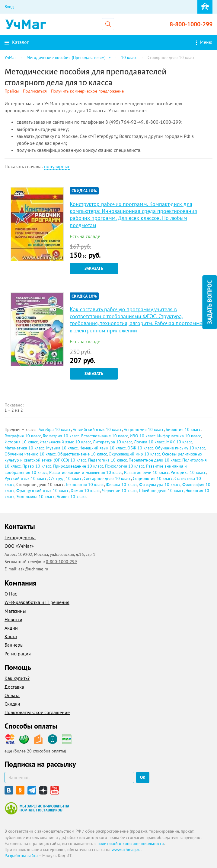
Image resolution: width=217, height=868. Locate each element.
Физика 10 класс (122, 485)
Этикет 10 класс (71, 497)
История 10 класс (21, 442)
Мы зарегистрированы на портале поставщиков (37, 808)
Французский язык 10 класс (43, 491)
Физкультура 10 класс (160, 485)
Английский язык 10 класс (97, 429)
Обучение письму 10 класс (180, 448)
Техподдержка (20, 537)
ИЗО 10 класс (143, 436)
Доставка (14, 687)
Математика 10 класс (24, 448)
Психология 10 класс (125, 466)
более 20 (23, 751)
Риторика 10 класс (188, 472)
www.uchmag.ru (126, 850)
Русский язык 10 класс (26, 478)
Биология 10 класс (183, 429)
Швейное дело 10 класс (161, 491)
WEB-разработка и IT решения (37, 602)
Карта (11, 636)
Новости (13, 619)
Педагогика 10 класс (107, 460)
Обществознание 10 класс (82, 454)
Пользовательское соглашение (37, 712)
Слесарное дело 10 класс (107, 478)
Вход (9, 7)
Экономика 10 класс (35, 497)
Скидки (12, 704)
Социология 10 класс (153, 478)
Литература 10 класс (113, 442)
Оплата (12, 695)
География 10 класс (23, 436)
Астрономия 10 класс (144, 429)
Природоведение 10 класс (78, 466)
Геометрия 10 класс (61, 436)
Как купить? (17, 678)
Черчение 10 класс (120, 491)
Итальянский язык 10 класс (65, 442)
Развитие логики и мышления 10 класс (86, 472)
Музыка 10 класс (62, 448)
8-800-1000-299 (191, 24)
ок (143, 777)
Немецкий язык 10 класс (102, 448)
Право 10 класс (37, 466)
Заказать (94, 268)
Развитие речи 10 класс (146, 472)
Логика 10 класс (149, 442)
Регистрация (18, 654)
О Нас (11, 594)
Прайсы (12, 91)
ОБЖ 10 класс (140, 448)
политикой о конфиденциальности (131, 844)
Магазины (15, 611)
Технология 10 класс (85, 485)
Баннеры (14, 645)
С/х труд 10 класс (65, 478)
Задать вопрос (209, 302)
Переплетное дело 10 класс (155, 460)
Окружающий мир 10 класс (134, 454)
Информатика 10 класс (179, 436)
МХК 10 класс (179, 442)
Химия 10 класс (85, 491)
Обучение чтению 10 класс (30, 454)
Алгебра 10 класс (55, 429)
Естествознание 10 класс (105, 436)
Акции (11, 628)
